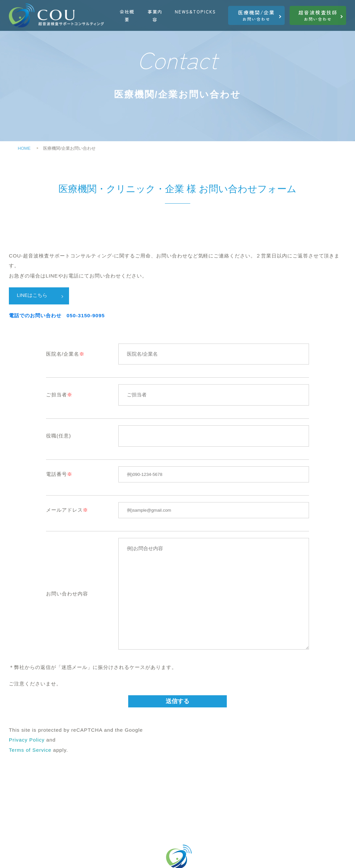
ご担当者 (57, 395)
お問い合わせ (256, 15)
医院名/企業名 (63, 354)
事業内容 (155, 15)
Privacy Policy (27, 740)
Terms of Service (30, 750)
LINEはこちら (33, 295)
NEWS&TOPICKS (195, 11)
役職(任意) (59, 436)
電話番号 (57, 474)
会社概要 (127, 15)
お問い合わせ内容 (67, 594)
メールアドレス (64, 510)
